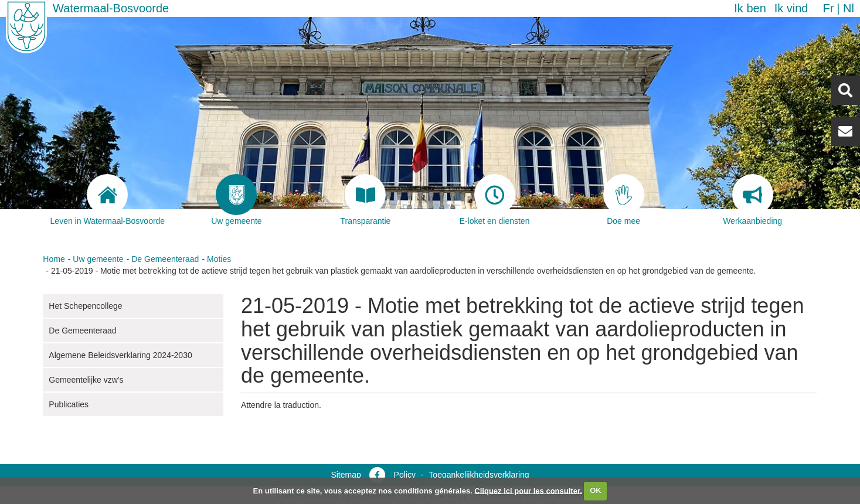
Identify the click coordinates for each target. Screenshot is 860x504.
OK (596, 490)
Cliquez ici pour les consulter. (528, 490)
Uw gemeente (98, 259)
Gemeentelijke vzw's (86, 380)
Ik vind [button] (791, 8)
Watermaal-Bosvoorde (111, 8)
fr (828, 8)
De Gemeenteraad (165, 259)
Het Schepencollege (85, 306)
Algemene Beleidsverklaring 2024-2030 (120, 355)
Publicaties (69, 404)
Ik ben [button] (750, 8)
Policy (405, 475)
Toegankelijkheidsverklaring (479, 475)
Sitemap (346, 475)
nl (849, 8)
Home (54, 259)
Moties (219, 259)
